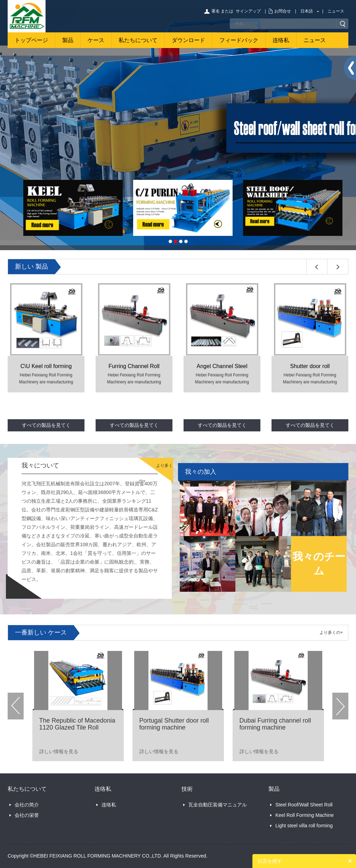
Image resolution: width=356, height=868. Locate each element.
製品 (68, 40)
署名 (216, 11)
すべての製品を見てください (46, 427)
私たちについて (138, 40)
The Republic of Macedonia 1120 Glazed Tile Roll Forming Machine (77, 727)
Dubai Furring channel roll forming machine (275, 724)
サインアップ (248, 11)
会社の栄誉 (27, 815)
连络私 (281, 40)
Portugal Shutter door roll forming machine (174, 724)
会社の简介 (27, 805)
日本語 (307, 11)
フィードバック (239, 40)
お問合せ (283, 11)
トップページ (31, 40)
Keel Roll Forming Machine (305, 815)
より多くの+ (331, 632)
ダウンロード (188, 40)
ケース (96, 40)
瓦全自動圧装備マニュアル (218, 805)
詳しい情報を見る (59, 751)
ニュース (336, 11)
